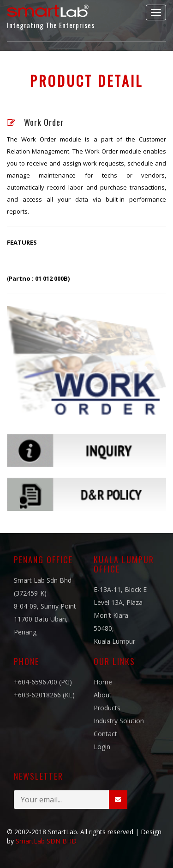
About (103, 695)
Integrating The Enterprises (51, 15)
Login (102, 747)
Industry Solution (119, 721)
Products (107, 708)
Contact (105, 734)
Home (103, 682)
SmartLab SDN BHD (46, 841)
